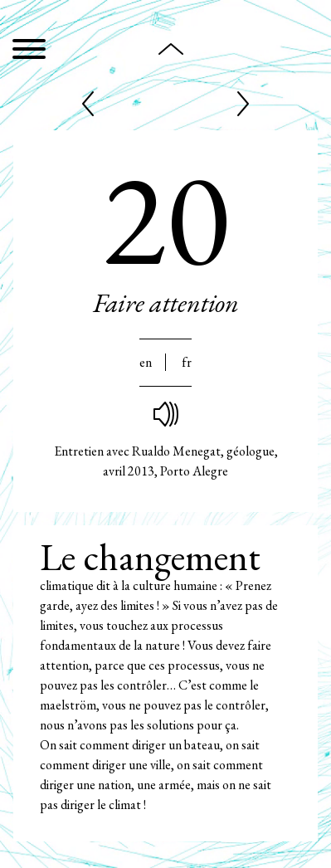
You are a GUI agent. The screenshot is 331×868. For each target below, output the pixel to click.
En (146, 362)
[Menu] (29, 52)
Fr (187, 362)
